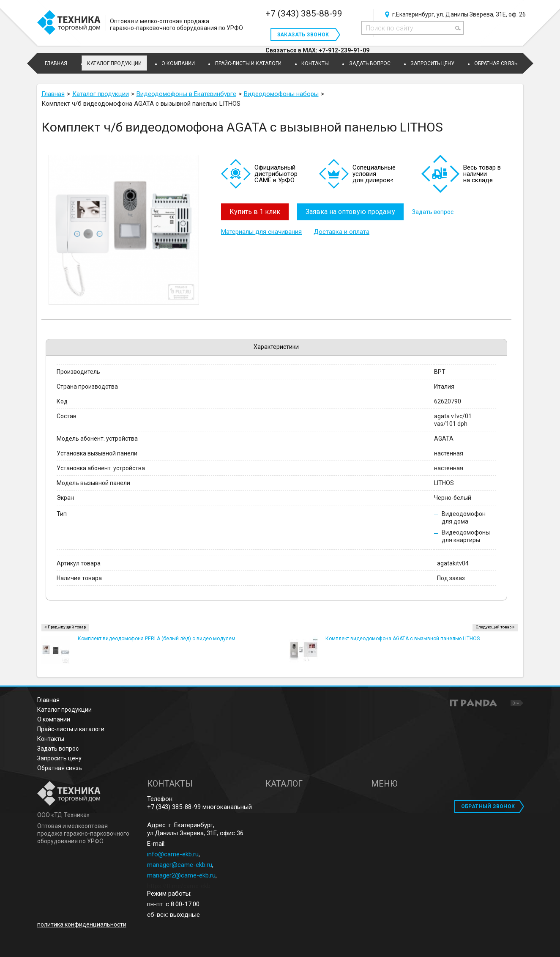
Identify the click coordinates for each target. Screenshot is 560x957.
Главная (48, 700)
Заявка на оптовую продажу (350, 212)
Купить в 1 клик (255, 212)
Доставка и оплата (341, 232)
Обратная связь (60, 768)
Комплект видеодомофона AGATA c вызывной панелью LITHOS (403, 639)
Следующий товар (493, 627)
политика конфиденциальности (82, 924)
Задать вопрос (433, 212)
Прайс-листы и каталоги (71, 729)
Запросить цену (59, 758)
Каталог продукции (114, 63)
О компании (54, 719)
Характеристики (276, 347)
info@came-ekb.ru (173, 854)
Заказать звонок (303, 35)
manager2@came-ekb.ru (181, 875)
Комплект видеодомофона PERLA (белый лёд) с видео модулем (157, 639)
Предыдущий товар (67, 627)
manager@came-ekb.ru (180, 865)
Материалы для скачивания (261, 232)
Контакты (51, 739)
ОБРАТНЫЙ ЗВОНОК (488, 806)
